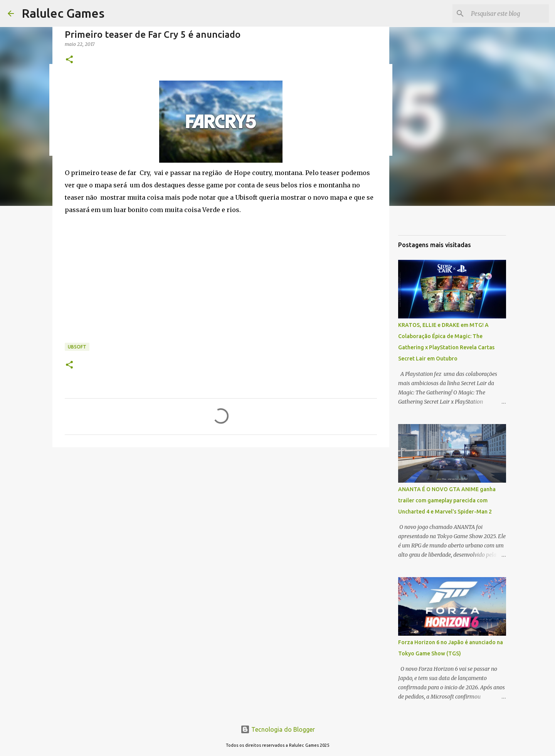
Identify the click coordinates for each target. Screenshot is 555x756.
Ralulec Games (63, 13)
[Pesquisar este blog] (508, 13)
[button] (69, 60)
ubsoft (77, 347)
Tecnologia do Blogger (278, 729)
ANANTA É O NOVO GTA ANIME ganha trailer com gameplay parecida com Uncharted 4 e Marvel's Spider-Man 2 (447, 500)
